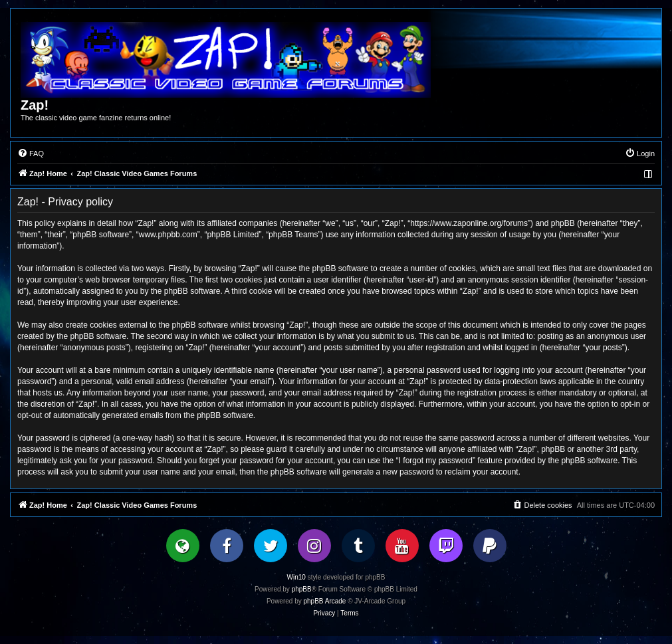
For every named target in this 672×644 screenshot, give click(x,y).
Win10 (296, 577)
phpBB (302, 589)
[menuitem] (31, 154)
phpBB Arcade (325, 601)
